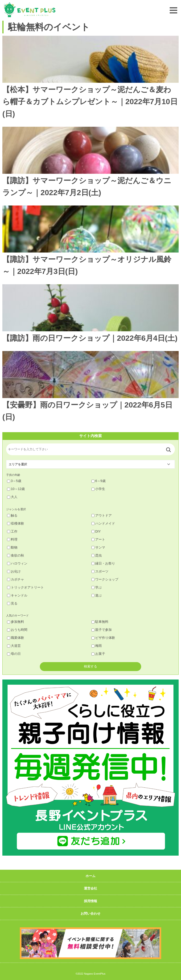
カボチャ (16, 579)
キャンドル (17, 595)
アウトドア (102, 515)
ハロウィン (17, 563)
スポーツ (100, 571)
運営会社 (90, 888)
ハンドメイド (103, 523)
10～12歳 (16, 489)
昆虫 (97, 555)
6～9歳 (99, 481)
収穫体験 (16, 523)
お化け (14, 571)
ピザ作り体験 (103, 638)
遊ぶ (97, 595)
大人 (12, 497)
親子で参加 (102, 630)
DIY (96, 531)
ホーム (90, 876)
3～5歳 (14, 481)
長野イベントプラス (29, 10)
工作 (12, 531)
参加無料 (16, 622)
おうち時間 (17, 630)
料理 (12, 539)
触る (12, 515)
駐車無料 (100, 622)
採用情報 (90, 901)
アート (98, 539)
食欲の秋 (16, 555)
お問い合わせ (90, 913)
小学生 (98, 489)
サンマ (98, 547)
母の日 (14, 654)
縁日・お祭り (103, 563)
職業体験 (16, 638)
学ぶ (97, 587)
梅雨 (97, 646)
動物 (12, 547)
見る (12, 603)
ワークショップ (105, 579)
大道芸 (14, 646)
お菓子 (98, 654)
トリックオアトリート (25, 587)
